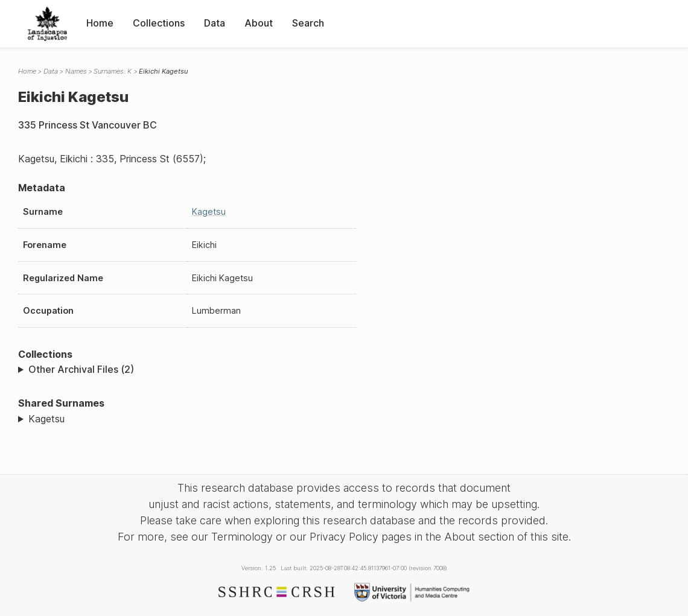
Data (215, 23)
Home (100, 23)
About (259, 23)
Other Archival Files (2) (81, 369)
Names (76, 71)
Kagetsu (209, 211)
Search (308, 23)
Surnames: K (113, 71)
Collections (159, 23)
